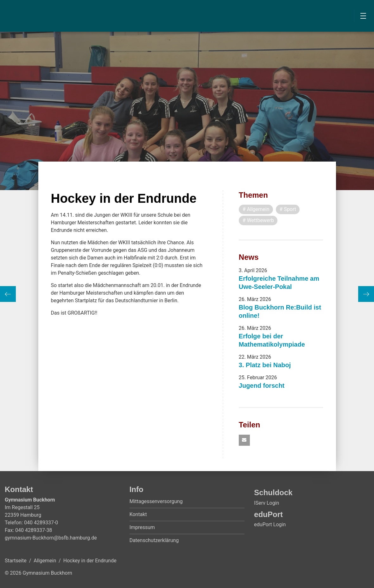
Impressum (142, 527)
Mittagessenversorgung (156, 501)
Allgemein (45, 561)
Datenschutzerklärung (154, 540)
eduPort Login (270, 524)
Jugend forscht (262, 386)
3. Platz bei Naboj (265, 365)
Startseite (16, 561)
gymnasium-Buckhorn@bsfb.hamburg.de (51, 538)
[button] (244, 440)
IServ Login (266, 503)
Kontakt (138, 514)
